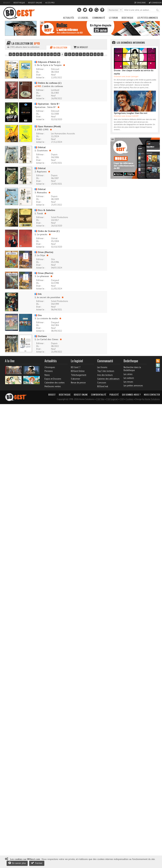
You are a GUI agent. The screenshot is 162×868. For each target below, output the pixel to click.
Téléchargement (79, 375)
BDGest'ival (103, 386)
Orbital (40, 147)
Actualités (69, 18)
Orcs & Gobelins (45, 210)
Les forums (102, 367)
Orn (38, 315)
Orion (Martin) (44, 252)
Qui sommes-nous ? (131, 395)
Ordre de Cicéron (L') (47, 231)
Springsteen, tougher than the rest (131, 113)
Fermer (37, 863)
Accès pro (50, 3)
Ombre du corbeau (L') (48, 83)
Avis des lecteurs (105, 375)
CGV (122, 399)
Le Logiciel (83, 18)
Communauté (99, 18)
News (47, 375)
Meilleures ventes (53, 386)
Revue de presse (78, 383)
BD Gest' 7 (76, 367)
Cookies (130, 399)
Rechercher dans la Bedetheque (132, 369)
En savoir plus (17, 863)
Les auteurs (129, 378)
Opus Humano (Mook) (48, 126)
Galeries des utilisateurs (108, 379)
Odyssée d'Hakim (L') (47, 62)
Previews (49, 371)
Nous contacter (152, 395)
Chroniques (50, 367)
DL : (38, 72)
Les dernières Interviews (131, 43)
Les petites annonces (148, 18)
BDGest (7, 3)
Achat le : (41, 78)
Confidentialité (99, 395)
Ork (38, 294)
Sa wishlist (81, 47)
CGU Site (100, 399)
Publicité (114, 395)
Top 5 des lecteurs (106, 371)
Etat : (39, 75)
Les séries (128, 374)
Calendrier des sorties (55, 383)
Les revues (128, 382)
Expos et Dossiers (53, 379)
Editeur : (40, 69)
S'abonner (75, 379)
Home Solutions (152, 399)
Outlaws (41, 336)
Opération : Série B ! (47, 104)
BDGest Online (35, 3)
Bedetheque (19, 3)
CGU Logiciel (112, 399)
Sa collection (59, 47)
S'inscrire (140, 3)
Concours (102, 383)
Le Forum (113, 18)
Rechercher (158, 10)
